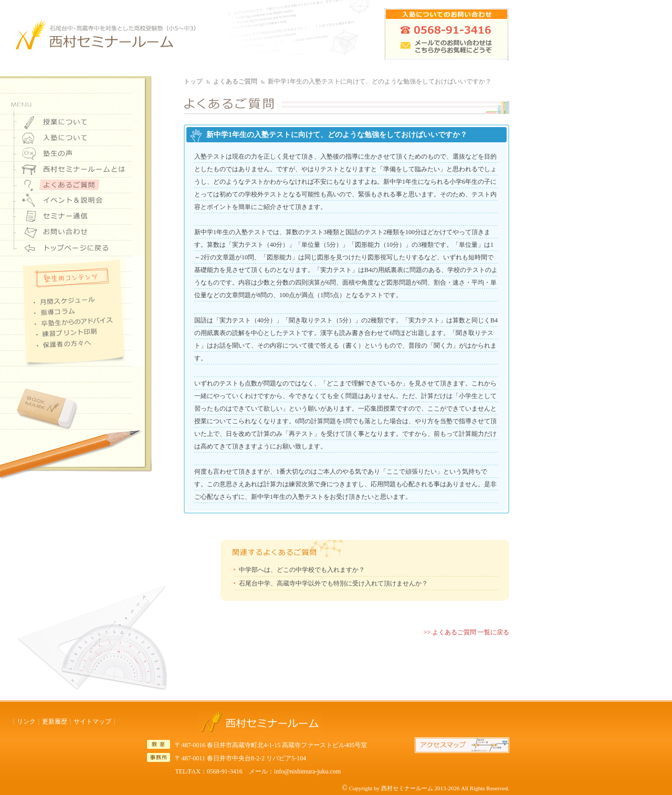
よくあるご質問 (235, 81)
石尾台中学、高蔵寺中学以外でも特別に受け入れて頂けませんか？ (333, 583)
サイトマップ (92, 721)
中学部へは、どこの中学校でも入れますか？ (302, 570)
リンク (26, 721)
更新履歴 (55, 721)
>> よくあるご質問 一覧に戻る (466, 632)
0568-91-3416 (225, 771)
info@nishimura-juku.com (307, 771)
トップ (193, 81)
